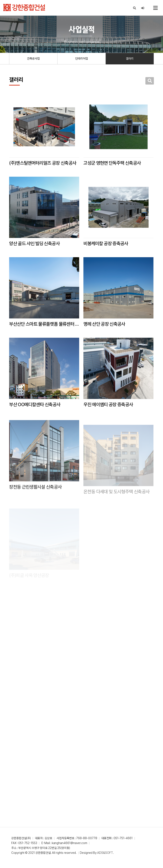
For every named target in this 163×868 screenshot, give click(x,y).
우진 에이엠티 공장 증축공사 (108, 413)
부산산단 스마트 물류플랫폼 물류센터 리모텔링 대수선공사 (44, 324)
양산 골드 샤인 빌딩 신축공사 (34, 243)
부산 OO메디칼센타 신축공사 (35, 409)
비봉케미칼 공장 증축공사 (106, 243)
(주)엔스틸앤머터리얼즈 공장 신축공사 (43, 163)
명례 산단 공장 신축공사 (104, 324)
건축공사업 (33, 58)
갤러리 (130, 58)
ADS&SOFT (105, 853)
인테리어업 (81, 58)
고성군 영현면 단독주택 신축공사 (112, 163)
